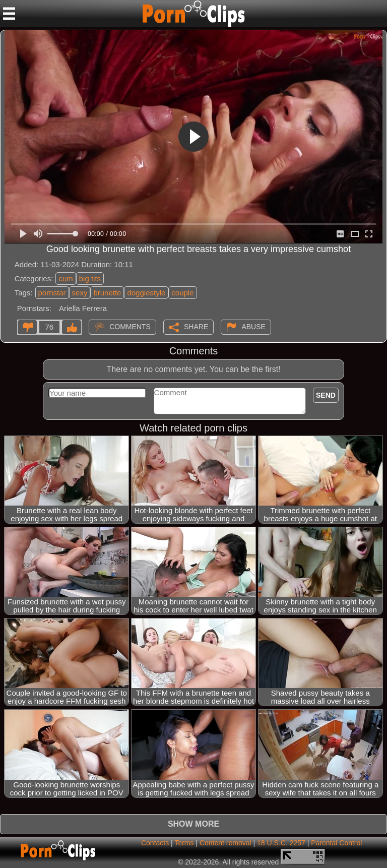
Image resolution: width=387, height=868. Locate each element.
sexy (80, 293)
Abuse (253, 326)
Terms (184, 843)
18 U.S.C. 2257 (281, 843)
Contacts (155, 843)
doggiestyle (146, 293)
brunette (107, 293)
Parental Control (336, 843)
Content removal (225, 843)
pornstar (52, 293)
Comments (130, 326)
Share (196, 326)
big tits (90, 278)
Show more (193, 824)
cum (66, 278)
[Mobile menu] (9, 14)
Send (326, 395)
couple (182, 293)
